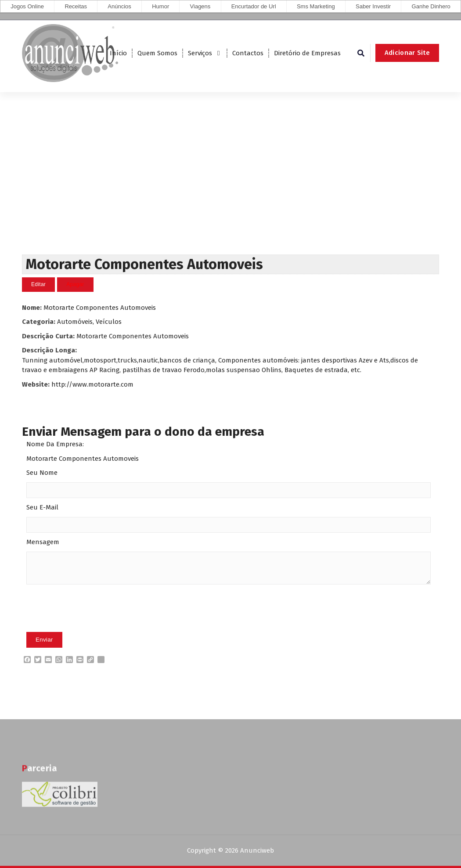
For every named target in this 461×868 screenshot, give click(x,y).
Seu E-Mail (42, 507)
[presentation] (93, 622)
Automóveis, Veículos (89, 322)
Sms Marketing (316, 6)
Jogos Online (27, 6)
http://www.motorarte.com (92, 384)
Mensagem (43, 542)
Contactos (248, 53)
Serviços (200, 53)
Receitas (76, 6)
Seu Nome (42, 473)
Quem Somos (157, 53)
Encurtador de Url (254, 6)
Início (118, 53)
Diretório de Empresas (307, 53)
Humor (160, 6)
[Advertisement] (230, 189)
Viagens (200, 6)
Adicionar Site (407, 53)
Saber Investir (373, 6)
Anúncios (119, 6)
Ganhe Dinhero (431, 6)
